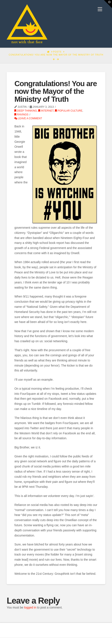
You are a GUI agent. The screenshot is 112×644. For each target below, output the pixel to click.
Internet (46, 111)
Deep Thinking (26, 111)
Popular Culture (69, 111)
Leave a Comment (28, 118)
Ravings (21, 115)
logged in (30, 607)
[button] (100, 9)
